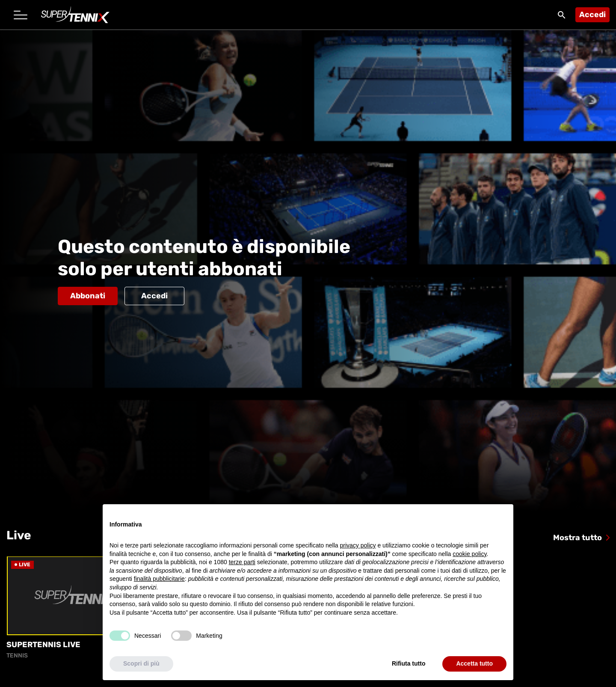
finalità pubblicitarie (159, 579)
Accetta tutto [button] (474, 664)
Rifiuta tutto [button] (409, 664)
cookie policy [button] (469, 554)
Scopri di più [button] (141, 664)
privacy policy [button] (358, 545)
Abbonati (88, 296)
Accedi (592, 15)
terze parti (242, 562)
